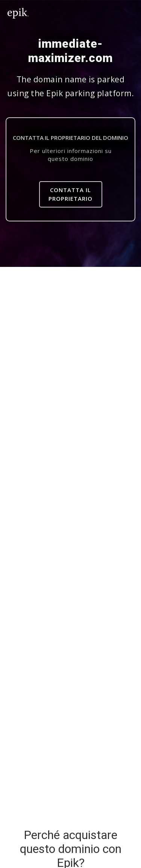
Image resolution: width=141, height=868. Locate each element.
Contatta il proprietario (70, 194)
